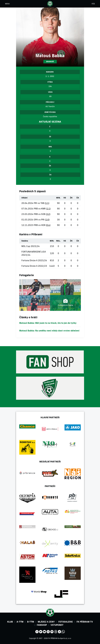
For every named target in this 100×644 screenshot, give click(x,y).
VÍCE (93, 4)
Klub (10, 622)
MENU (7, 4)
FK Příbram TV (85, 622)
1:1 (47, 203)
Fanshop (42, 625)
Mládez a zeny (46, 622)
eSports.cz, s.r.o (65, 638)
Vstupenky (57, 625)
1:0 (47, 220)
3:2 (48, 214)
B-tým (31, 622)
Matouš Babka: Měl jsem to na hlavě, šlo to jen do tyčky (48, 323)
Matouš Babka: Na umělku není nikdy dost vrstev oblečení (49, 331)
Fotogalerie (66, 622)
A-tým (20, 622)
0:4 (48, 225)
